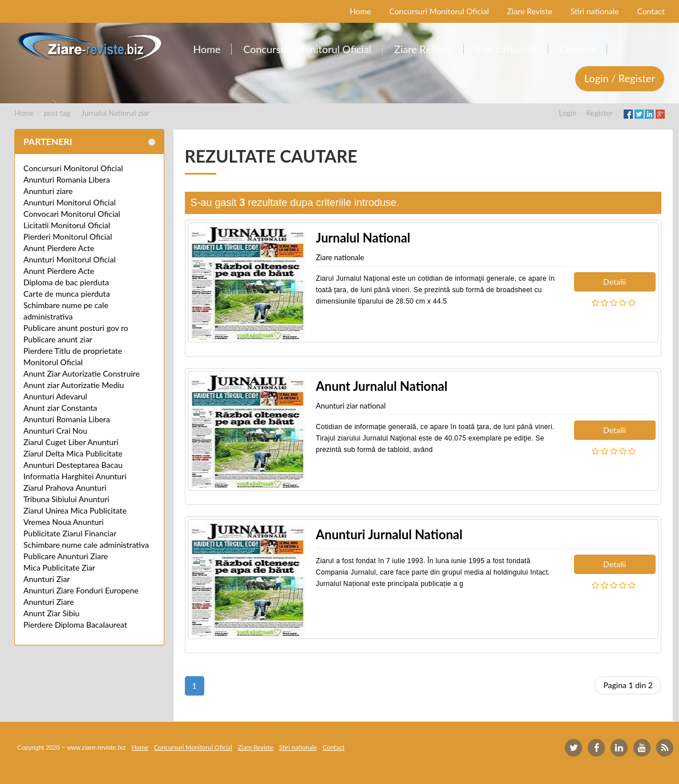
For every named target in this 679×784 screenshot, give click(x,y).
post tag (57, 113)
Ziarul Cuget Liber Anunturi (71, 442)
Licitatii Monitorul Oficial (67, 225)
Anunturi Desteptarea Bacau (73, 465)
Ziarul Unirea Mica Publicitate (75, 510)
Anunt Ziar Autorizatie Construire (82, 373)
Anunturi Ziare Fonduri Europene (81, 590)
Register (599, 113)
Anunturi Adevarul (55, 396)
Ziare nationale (340, 257)
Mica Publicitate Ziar (59, 567)
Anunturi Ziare (49, 602)
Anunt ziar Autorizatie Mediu (74, 385)
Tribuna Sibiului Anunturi (66, 499)
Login (568, 113)
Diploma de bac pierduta (66, 282)
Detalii (615, 282)
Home (24, 113)
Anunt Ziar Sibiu (51, 613)
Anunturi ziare (48, 191)
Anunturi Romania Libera (67, 179)
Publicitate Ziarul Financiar (70, 533)
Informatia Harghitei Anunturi (75, 476)
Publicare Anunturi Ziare (66, 556)
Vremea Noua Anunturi (64, 522)
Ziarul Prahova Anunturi (65, 488)
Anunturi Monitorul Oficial (70, 202)
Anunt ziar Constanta (60, 408)
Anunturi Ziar (47, 579)
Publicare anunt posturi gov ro (76, 328)
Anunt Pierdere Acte (59, 248)
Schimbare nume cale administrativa (86, 545)
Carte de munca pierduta (67, 294)
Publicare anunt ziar (58, 339)
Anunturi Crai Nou (55, 431)
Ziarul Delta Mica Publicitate (73, 453)
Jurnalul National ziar (116, 113)
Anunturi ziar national (351, 406)
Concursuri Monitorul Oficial (73, 168)
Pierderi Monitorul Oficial (68, 237)
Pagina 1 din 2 (628, 685)
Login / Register (620, 78)
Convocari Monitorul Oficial (72, 214)
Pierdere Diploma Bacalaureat (75, 625)
